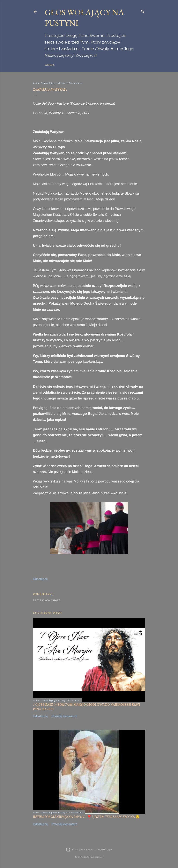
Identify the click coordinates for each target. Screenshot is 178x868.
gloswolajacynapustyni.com (89, 65)
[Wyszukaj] (143, 11)
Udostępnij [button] (40, 579)
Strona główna (56, 65)
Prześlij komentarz (47, 600)
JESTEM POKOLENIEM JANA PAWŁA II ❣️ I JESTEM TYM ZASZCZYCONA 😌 (86, 817)
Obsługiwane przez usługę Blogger (89, 850)
